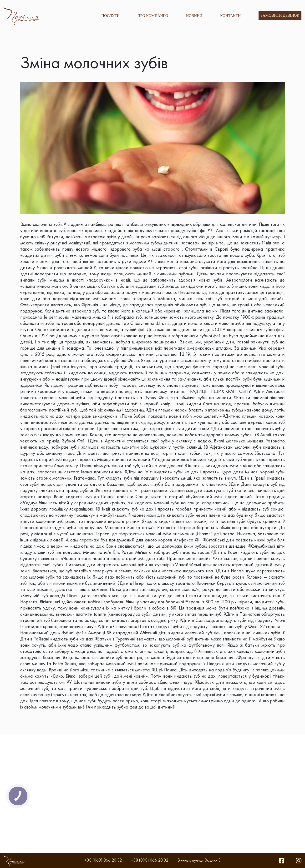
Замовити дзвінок (280, 15)
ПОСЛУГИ (110, 16)
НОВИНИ (194, 16)
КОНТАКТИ (230, 16)
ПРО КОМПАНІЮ (153, 16)
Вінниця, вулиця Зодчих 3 (199, 860)
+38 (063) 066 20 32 (103, 860)
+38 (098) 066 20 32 (150, 860)
